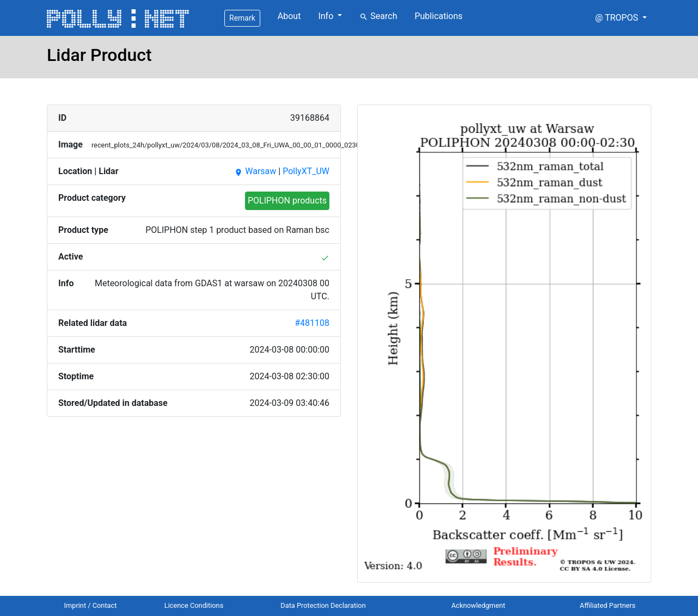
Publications (438, 16)
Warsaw (255, 171)
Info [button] (327, 16)
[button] (621, 18)
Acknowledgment (478, 605)
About (289, 16)
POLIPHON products (287, 201)
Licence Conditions (194, 605)
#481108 (312, 323)
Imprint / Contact (91, 605)
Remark (242, 18)
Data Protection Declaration (323, 605)
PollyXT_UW (306, 171)
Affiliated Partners (608, 605)
